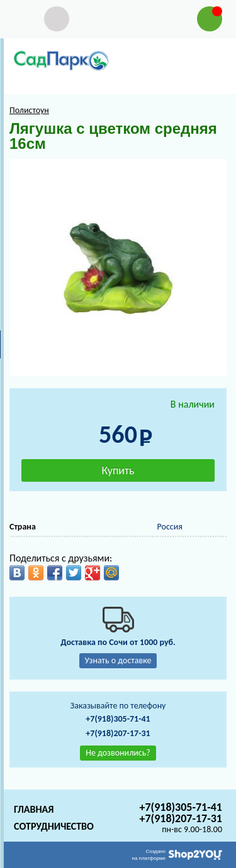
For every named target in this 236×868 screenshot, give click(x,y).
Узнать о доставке (118, 660)
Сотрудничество (54, 826)
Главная (34, 809)
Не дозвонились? (118, 753)
